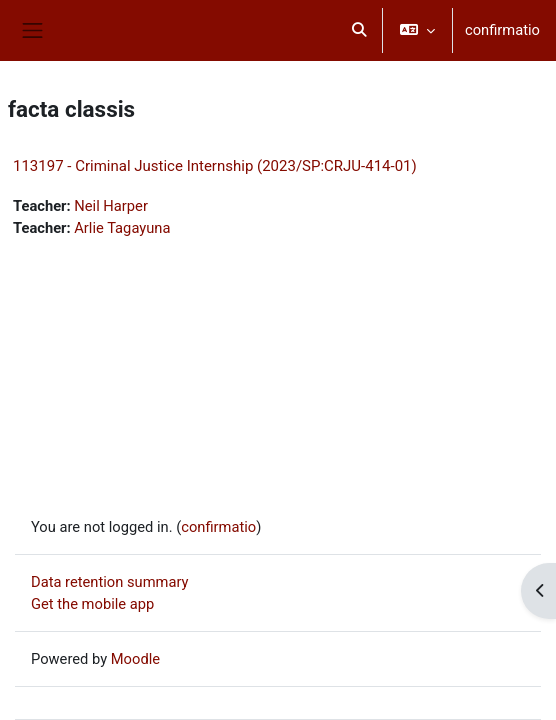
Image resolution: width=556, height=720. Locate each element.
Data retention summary (110, 582)
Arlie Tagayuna (122, 228)
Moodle (135, 659)
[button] (359, 30)
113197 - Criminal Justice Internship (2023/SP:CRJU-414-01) (215, 166)
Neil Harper (111, 206)
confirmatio (502, 30)
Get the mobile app (92, 604)
